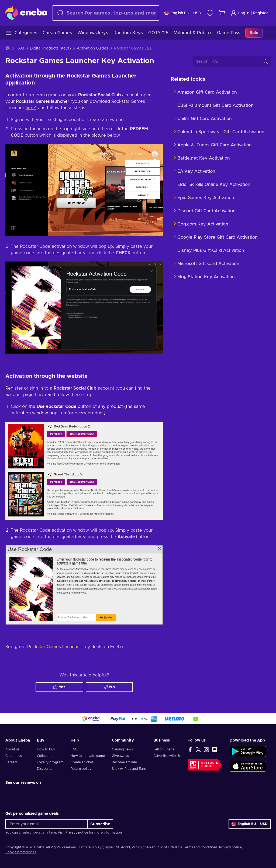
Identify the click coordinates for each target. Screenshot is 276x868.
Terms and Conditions (200, 847)
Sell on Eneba (164, 749)
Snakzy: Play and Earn (129, 769)
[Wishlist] (210, 13)
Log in (240, 13)
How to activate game (88, 756)
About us (12, 749)
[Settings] (183, 13)
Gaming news (122, 749)
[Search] (106, 13)
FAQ (20, 48)
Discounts (45, 769)
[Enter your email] (46, 824)
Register (261, 13)
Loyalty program (50, 762)
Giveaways (120, 756)
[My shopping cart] (222, 13)
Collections (46, 756)
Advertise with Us (167, 756)
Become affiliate (124, 762)
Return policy (81, 769)
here (30, 108)
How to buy (46, 749)
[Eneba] (26, 13)
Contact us (14, 756)
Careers (11, 762)
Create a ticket (82, 762)
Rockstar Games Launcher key (59, 647)
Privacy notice (77, 832)
